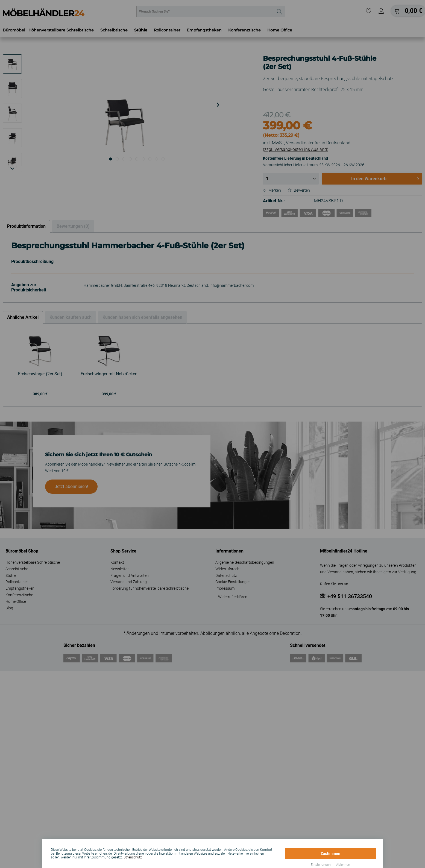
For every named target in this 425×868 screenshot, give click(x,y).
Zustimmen (330, 854)
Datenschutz (133, 857)
